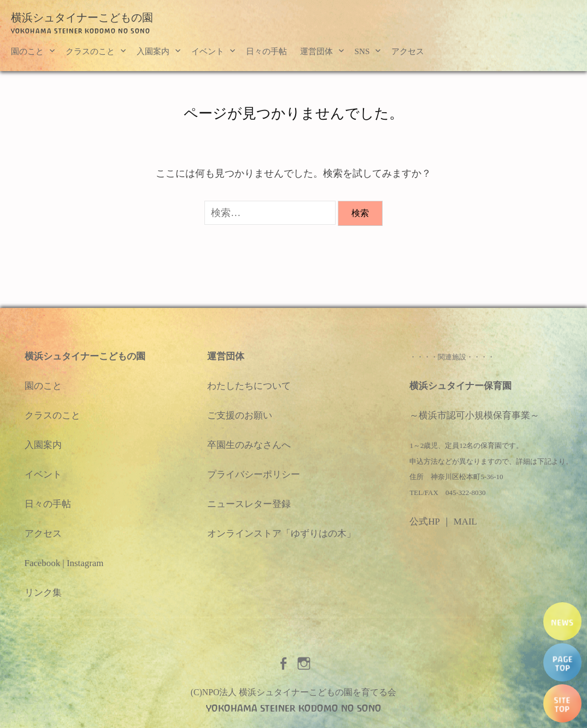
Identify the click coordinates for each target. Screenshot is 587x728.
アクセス (408, 51)
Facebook (43, 563)
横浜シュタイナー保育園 (460, 386)
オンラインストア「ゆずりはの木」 (281, 534)
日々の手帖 (266, 51)
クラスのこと (90, 51)
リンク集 (43, 593)
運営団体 (316, 51)
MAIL (465, 522)
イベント (208, 51)
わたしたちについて (249, 386)
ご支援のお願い (240, 415)
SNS (362, 51)
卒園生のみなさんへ (249, 445)
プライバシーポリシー (254, 474)
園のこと (27, 51)
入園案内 (153, 51)
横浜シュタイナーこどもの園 (82, 18)
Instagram (85, 563)
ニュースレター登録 (249, 504)
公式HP (424, 522)
